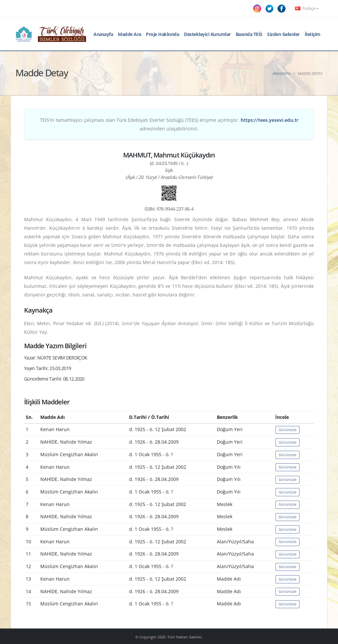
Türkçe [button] (307, 8)
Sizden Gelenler (283, 34)
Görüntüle (287, 430)
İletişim (313, 34)
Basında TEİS (249, 34)
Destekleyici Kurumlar (207, 34)
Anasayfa (103, 34)
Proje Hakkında (162, 34)
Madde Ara (130, 34)
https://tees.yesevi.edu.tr (270, 120)
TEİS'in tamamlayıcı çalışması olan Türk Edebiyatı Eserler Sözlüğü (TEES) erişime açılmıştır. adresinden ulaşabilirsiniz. (169, 124)
